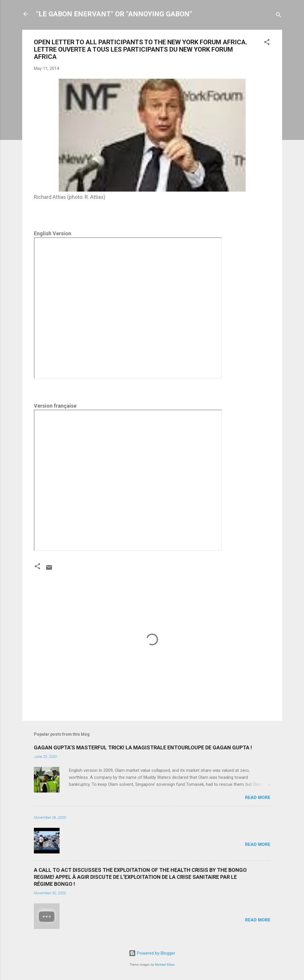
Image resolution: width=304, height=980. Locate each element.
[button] (267, 43)
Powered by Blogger (152, 953)
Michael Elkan (165, 965)
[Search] (279, 16)
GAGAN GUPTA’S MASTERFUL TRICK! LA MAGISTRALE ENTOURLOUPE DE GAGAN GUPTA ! (143, 747)
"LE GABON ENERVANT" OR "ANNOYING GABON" (114, 14)
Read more (258, 797)
